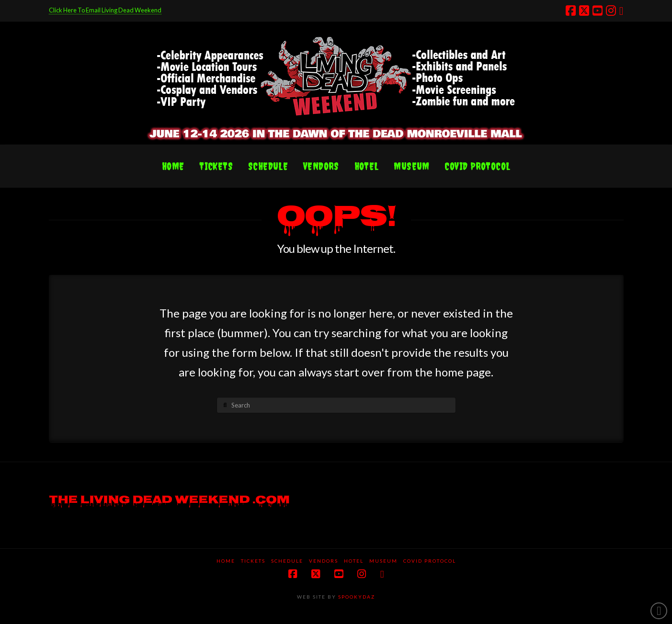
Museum (383, 561)
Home (226, 561)
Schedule (287, 561)
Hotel (354, 561)
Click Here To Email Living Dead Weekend (105, 10)
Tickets (253, 561)
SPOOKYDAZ (356, 597)
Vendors (324, 561)
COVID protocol (430, 561)
